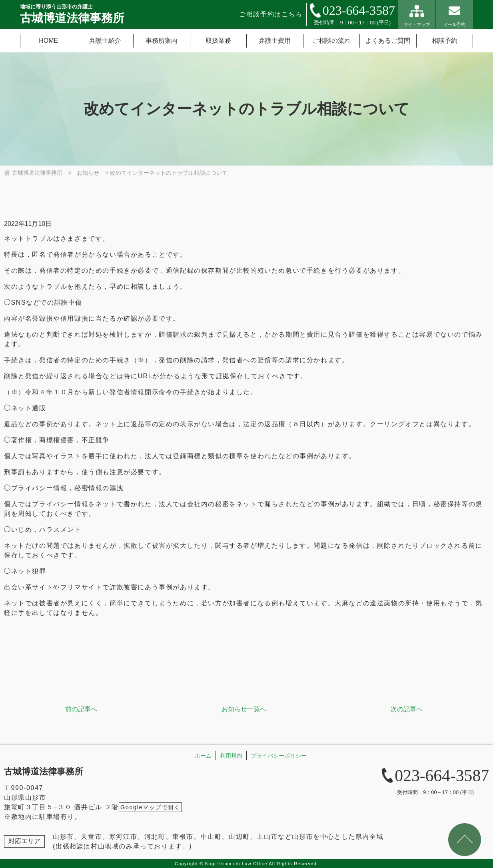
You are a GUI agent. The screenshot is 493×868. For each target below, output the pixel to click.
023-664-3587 (359, 10)
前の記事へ (81, 709)
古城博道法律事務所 (44, 771)
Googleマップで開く (150, 807)
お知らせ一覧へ (244, 709)
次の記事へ (407, 709)
